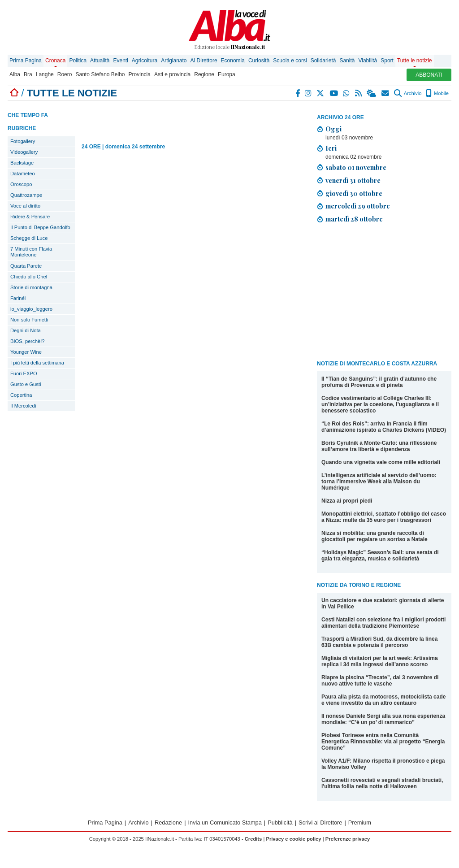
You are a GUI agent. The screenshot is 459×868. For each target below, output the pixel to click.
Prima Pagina (26, 61)
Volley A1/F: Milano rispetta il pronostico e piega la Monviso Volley (383, 764)
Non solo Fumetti (29, 320)
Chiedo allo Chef (29, 277)
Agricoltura (145, 61)
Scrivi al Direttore (320, 822)
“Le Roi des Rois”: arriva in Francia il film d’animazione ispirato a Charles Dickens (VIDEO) (384, 427)
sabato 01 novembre (356, 167)
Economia (233, 61)
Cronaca (55, 61)
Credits (253, 839)
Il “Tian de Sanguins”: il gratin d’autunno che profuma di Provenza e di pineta (379, 382)
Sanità (347, 61)
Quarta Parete (26, 266)
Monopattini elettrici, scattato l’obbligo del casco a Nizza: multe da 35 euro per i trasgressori (384, 517)
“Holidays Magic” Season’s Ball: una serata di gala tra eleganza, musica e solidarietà (380, 556)
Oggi (333, 129)
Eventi (120, 61)
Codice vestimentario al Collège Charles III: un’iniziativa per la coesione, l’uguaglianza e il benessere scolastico (380, 404)
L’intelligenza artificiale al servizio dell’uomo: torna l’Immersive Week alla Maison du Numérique (379, 482)
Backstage (22, 163)
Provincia (140, 74)
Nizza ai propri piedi (347, 501)
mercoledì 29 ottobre (358, 206)
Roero (65, 74)
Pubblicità (280, 822)
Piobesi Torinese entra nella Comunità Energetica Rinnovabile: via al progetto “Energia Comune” (383, 742)
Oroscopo (21, 184)
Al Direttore (204, 61)
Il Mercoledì (23, 406)
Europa (227, 74)
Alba (15, 74)
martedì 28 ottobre (354, 219)
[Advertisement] (384, 293)
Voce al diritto (25, 206)
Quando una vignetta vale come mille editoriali (381, 462)
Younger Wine (26, 352)
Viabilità (368, 61)
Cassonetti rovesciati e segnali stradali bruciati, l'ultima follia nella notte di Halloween (382, 783)
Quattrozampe (26, 195)
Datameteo (23, 174)
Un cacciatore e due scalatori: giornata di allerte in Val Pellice (383, 603)
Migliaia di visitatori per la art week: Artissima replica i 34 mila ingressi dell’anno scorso (380, 661)
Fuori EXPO (24, 373)
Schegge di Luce (29, 238)
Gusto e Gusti (26, 384)
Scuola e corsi (290, 61)
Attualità (100, 61)
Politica (78, 61)
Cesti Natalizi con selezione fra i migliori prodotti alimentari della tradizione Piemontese (383, 623)
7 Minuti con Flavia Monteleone (31, 252)
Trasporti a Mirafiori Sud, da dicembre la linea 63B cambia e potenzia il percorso (379, 642)
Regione (204, 74)
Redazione (168, 822)
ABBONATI (429, 75)
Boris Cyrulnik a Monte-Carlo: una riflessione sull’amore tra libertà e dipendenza (379, 446)
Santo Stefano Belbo (100, 74)
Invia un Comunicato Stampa (225, 822)
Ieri (331, 148)
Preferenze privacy (348, 839)
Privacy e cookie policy (293, 839)
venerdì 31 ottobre (353, 180)
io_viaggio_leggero (31, 309)
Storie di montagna (31, 287)
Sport (387, 61)
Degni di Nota (26, 330)
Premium (360, 822)
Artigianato (174, 61)
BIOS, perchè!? (28, 341)
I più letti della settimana (37, 363)
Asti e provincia (172, 74)
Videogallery (24, 152)
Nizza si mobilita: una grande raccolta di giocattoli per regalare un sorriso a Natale (375, 536)
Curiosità (259, 61)
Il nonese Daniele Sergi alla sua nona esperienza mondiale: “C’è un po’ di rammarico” (383, 719)
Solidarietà (323, 61)
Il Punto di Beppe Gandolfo (40, 227)
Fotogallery (23, 141)
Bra (28, 74)
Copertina (21, 395)
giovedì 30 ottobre (354, 193)
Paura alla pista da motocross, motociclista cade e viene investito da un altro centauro (383, 700)
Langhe (45, 74)
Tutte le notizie (415, 61)
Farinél (18, 298)
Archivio (408, 93)
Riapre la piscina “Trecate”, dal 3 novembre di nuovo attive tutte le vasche (380, 681)
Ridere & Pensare (30, 217)
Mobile (437, 93)
